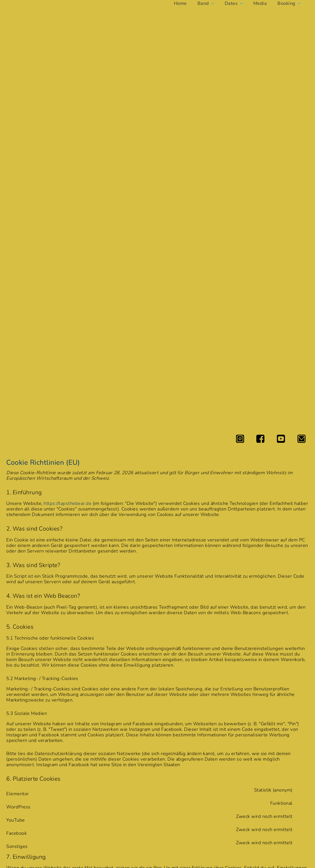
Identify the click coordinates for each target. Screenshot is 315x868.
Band (205, 3)
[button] (211, 3)
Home (179, 3)
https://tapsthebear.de (68, 503)
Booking (291, 3)
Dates (234, 3)
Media (261, 3)
